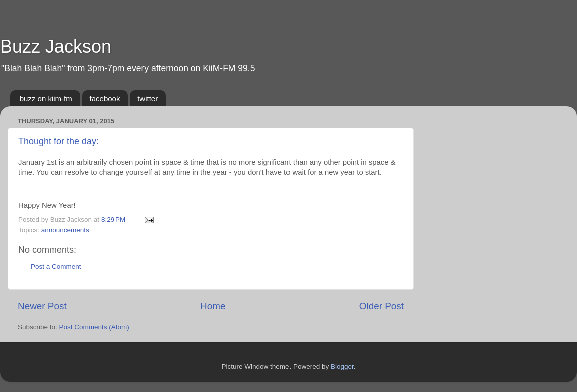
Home (213, 306)
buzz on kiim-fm (46, 99)
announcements (65, 230)
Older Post (382, 306)
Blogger (342, 367)
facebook (105, 99)
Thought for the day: (58, 141)
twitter (148, 99)
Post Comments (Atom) (94, 327)
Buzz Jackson (56, 46)
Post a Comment (56, 266)
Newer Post (42, 306)
